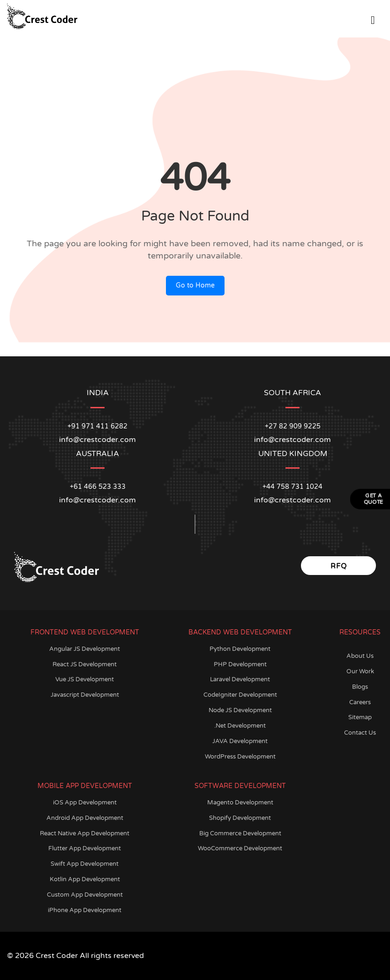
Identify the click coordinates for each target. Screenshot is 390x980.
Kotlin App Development (85, 879)
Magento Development (240, 803)
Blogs (360, 687)
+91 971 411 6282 (97, 426)
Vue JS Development (85, 679)
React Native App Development (85, 833)
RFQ (339, 566)
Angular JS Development (85, 649)
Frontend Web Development (85, 632)
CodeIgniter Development (240, 695)
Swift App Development (85, 864)
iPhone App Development (85, 910)
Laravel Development (240, 679)
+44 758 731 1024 (292, 487)
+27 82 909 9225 (293, 426)
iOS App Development (85, 803)
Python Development (240, 649)
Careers (360, 702)
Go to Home (195, 285)
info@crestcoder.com (97, 500)
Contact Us (360, 733)
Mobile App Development (85, 786)
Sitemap (360, 717)
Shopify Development (240, 818)
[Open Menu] (373, 18)
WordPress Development (240, 757)
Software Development (240, 786)
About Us (360, 656)
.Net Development (240, 726)
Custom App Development (85, 895)
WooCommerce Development (240, 848)
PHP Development (240, 664)
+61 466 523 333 (98, 487)
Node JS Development (240, 710)
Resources (360, 632)
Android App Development (85, 818)
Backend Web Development (240, 632)
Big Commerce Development (240, 833)
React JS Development (85, 664)
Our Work (360, 671)
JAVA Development (240, 741)
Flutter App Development (85, 848)
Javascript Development (85, 695)
